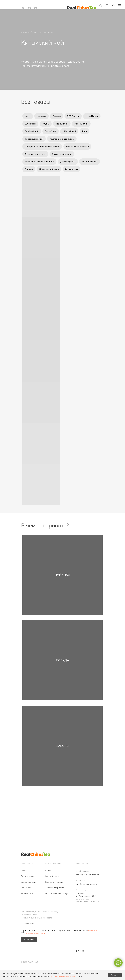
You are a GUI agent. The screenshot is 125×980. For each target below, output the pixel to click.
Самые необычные (62, 154)
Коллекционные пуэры (62, 139)
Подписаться (29, 939)
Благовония (71, 169)
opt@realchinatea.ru (86, 884)
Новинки (41, 116)
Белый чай (51, 131)
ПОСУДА (63, 660)
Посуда (29, 169)
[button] (101, 5)
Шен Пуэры (92, 116)
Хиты (28, 116)
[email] (63, 924)
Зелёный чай (32, 131)
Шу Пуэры (30, 124)
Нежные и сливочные (77, 146)
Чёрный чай (62, 124)
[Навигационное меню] (120, 5)
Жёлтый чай (69, 131)
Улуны (46, 124)
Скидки (57, 116)
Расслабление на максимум (39, 162)
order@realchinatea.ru (87, 875)
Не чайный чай (89, 162)
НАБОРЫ (63, 746)
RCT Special (73, 116)
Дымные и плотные (35, 154)
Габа (84, 131)
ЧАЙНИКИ (63, 575)
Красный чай (81, 124)
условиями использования (63, 976)
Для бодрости (68, 162)
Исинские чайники (49, 169)
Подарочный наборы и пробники (42, 146)
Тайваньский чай (34, 139)
